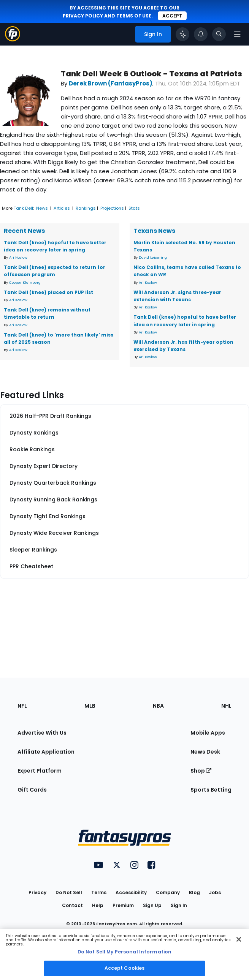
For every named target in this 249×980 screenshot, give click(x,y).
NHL (226, 706)
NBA (158, 706)
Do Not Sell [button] (69, 892)
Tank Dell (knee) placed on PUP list (48, 292)
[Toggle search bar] (219, 34)
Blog (194, 892)
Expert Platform (40, 771)
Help (98, 905)
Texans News (154, 231)
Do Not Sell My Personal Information (124, 952)
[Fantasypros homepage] (13, 39)
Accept (172, 16)
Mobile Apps (208, 733)
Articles (62, 208)
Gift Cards (32, 790)
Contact (72, 905)
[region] (124, 955)
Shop (201, 771)
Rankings (86, 208)
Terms (99, 892)
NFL (22, 706)
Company (168, 892)
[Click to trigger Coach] (182, 34)
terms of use (134, 16)
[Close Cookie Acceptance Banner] (239, 939)
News (42, 208)
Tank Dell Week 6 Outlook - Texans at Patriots (151, 74)
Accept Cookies (125, 968)
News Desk (205, 752)
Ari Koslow (18, 257)
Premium (123, 905)
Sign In (179, 905)
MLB (90, 706)
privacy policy (83, 16)
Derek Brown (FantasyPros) (111, 83)
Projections (112, 208)
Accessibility (131, 892)
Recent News (24, 231)
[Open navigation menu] (237, 34)
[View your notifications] (201, 34)
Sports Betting (211, 790)
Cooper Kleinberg (25, 282)
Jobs (215, 892)
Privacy (37, 892)
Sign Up (152, 905)
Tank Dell (23, 208)
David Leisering (153, 257)
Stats (134, 208)
